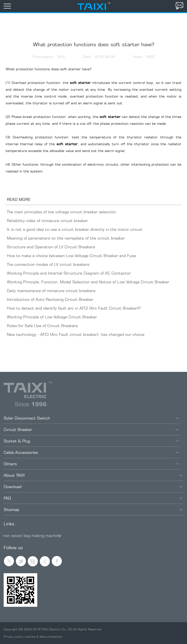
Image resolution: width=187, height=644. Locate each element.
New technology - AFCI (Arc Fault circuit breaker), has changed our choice (76, 334)
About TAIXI (93, 475)
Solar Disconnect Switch (91, 418)
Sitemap (93, 510)
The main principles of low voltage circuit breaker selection (61, 212)
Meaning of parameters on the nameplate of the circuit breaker (66, 238)
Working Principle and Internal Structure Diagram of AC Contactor (69, 273)
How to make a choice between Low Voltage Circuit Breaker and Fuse (71, 256)
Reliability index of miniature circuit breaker (47, 221)
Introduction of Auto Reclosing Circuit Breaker (50, 299)
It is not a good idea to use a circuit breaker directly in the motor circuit (75, 229)
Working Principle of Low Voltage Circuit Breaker (52, 317)
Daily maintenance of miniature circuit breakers (51, 291)
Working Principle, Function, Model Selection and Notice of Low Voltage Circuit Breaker (88, 282)
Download (93, 487)
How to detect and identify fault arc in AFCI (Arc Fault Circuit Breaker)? (74, 308)
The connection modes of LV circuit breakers (48, 264)
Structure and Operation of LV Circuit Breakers (51, 247)
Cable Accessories (91, 452)
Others (91, 464)
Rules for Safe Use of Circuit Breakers (42, 326)
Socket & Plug (91, 441)
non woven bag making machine (32, 536)
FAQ (93, 498)
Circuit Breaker (91, 429)
